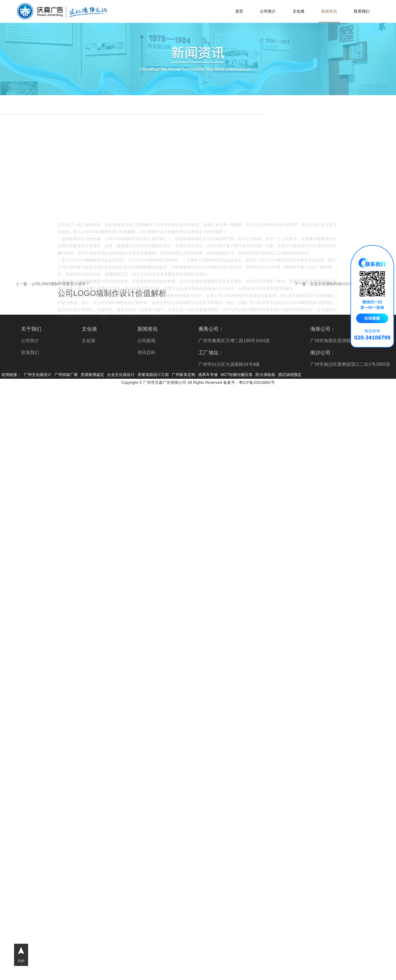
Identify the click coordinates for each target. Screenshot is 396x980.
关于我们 (31, 329)
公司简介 (268, 11)
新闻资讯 (329, 11)
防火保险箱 (265, 375)
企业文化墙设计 (121, 375)
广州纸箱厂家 (66, 375)
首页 (239, 11)
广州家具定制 (184, 375)
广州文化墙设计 (38, 375)
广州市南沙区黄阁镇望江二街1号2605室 (350, 364)
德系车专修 (208, 375)
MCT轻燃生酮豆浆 (237, 375)
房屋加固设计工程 (153, 375)
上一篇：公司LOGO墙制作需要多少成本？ (53, 284)
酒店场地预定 (290, 375)
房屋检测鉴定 (92, 375)
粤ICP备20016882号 (257, 382)
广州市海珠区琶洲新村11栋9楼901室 (347, 341)
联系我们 (362, 11)
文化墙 (298, 11)
